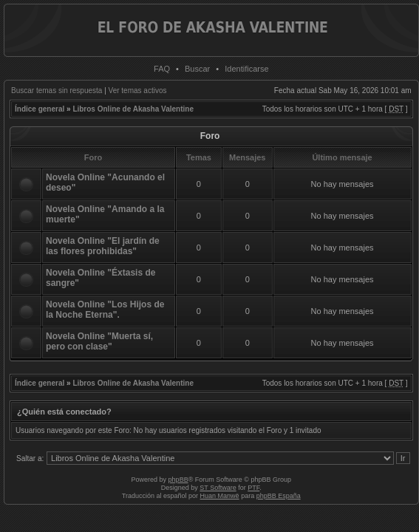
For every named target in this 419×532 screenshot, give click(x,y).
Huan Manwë (220, 496)
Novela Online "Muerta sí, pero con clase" (99, 341)
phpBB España (279, 496)
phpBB (178, 480)
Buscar (197, 69)
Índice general (40, 109)
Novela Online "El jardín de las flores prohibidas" (103, 246)
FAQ (162, 69)
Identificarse (246, 69)
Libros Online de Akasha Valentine (133, 109)
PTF (253, 488)
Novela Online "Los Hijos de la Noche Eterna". (105, 310)
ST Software (218, 488)
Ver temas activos (138, 91)
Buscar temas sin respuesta (57, 91)
